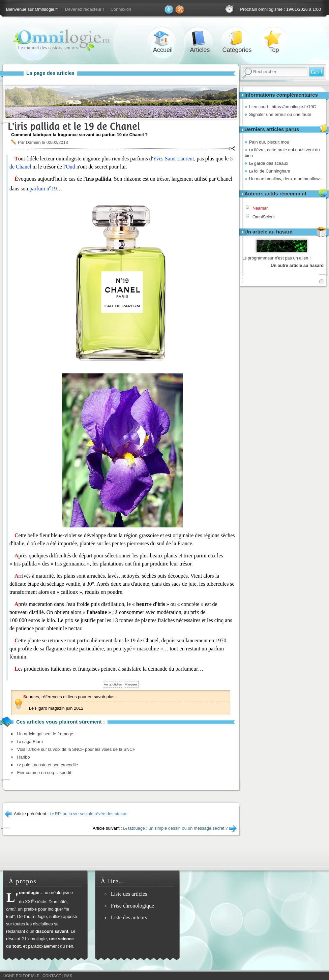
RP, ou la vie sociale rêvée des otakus (89, 814)
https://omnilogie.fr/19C (294, 107)
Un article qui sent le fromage (45, 734)
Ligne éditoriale (21, 976)
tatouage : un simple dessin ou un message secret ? (175, 828)
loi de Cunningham (270, 171)
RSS (68, 976)
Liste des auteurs (129, 917)
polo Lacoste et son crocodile (48, 765)
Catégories (237, 38)
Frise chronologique (132, 906)
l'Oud (69, 167)
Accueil (163, 38)
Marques (131, 684)
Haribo (24, 757)
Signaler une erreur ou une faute (280, 114)
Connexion (121, 9)
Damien (33, 142)
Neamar (260, 208)
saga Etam (30, 742)
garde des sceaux (269, 163)
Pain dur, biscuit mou (269, 142)
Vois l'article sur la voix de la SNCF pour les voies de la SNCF (76, 749)
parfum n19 (43, 189)
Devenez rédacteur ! (84, 9)
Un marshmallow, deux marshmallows (285, 179)
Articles (200, 38)
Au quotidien (113, 684)
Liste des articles (129, 894)
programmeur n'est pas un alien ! (277, 258)
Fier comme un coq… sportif (44, 773)
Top (274, 38)
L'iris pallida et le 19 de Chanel (74, 126)
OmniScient (264, 217)
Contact (52, 976)
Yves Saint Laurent (174, 159)
